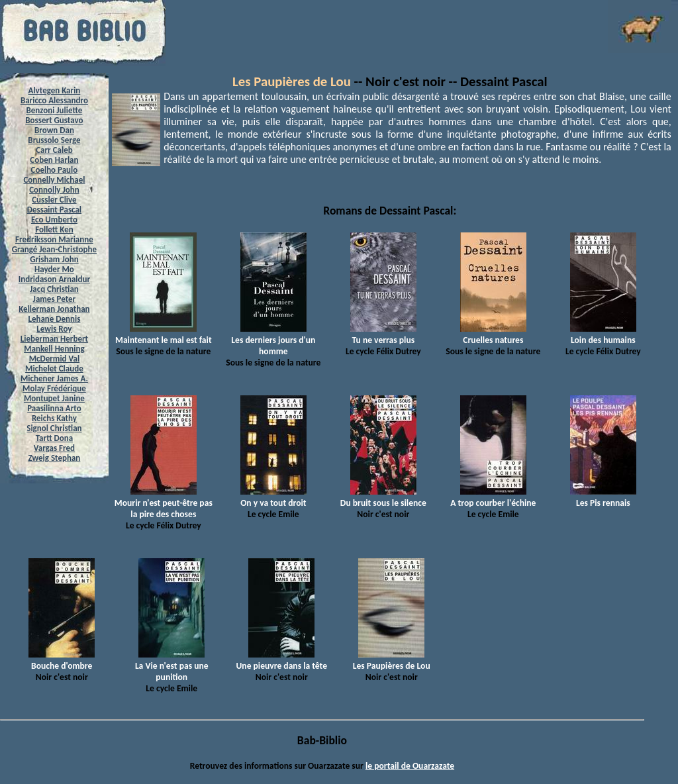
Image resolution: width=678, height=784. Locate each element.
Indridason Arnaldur (54, 279)
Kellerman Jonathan (54, 309)
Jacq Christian (54, 289)
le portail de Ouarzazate (410, 766)
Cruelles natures (493, 334)
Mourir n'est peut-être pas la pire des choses (164, 503)
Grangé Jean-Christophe (54, 249)
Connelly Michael (54, 180)
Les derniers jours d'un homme (273, 340)
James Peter (55, 299)
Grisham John (54, 259)
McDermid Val (54, 359)
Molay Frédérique (54, 388)
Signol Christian (54, 428)
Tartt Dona (55, 438)
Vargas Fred (54, 448)
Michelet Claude (54, 368)
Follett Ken (54, 229)
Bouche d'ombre (62, 660)
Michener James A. (54, 378)
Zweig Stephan (55, 458)
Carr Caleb (54, 150)
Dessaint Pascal (54, 210)
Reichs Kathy (54, 418)
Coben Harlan (54, 160)
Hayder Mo (54, 269)
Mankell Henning (54, 349)
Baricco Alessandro (54, 100)
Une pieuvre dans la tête (281, 660)
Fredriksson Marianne (54, 239)
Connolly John (54, 190)
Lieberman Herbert (54, 339)
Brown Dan (54, 130)
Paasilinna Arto (54, 408)
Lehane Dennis (54, 319)
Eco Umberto (54, 220)
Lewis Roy (54, 329)
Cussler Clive (54, 200)
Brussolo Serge (54, 140)
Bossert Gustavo (54, 120)
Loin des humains (603, 334)
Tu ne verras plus (383, 334)
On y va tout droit (273, 497)
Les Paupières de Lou (293, 81)
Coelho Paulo (55, 170)
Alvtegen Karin (55, 90)
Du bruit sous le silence (383, 497)
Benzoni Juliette (54, 110)
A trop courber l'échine (493, 497)
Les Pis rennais (603, 497)
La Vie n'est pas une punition (172, 666)
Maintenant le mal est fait (164, 334)
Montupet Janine (54, 398)
